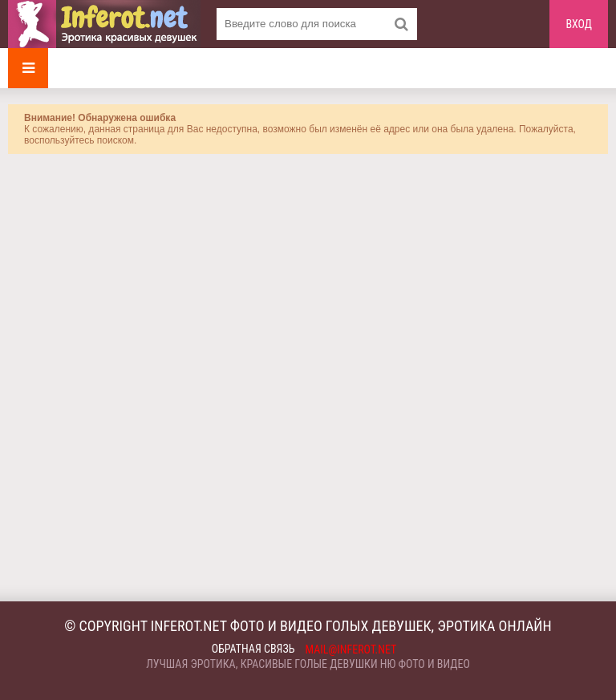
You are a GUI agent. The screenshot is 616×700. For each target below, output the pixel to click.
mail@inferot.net (351, 649)
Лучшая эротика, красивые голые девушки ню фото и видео (308, 664)
